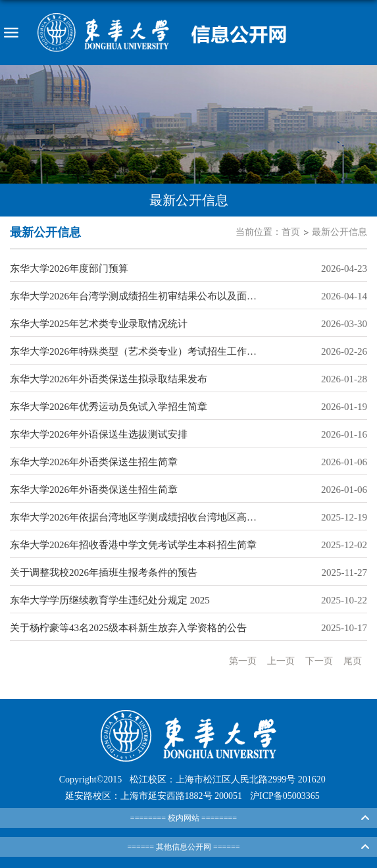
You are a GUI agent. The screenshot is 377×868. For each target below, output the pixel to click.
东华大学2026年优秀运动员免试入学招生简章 (109, 407)
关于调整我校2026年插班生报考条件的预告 (104, 573)
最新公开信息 (339, 232)
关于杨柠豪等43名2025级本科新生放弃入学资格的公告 (128, 628)
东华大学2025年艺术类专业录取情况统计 (99, 324)
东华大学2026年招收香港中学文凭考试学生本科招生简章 (133, 545)
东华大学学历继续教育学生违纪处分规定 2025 (110, 600)
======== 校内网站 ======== (184, 818)
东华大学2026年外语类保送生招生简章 (94, 462)
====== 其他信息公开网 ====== (183, 847)
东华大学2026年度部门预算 (69, 268)
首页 (291, 232)
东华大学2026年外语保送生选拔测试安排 (99, 434)
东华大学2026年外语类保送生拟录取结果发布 (109, 379)
